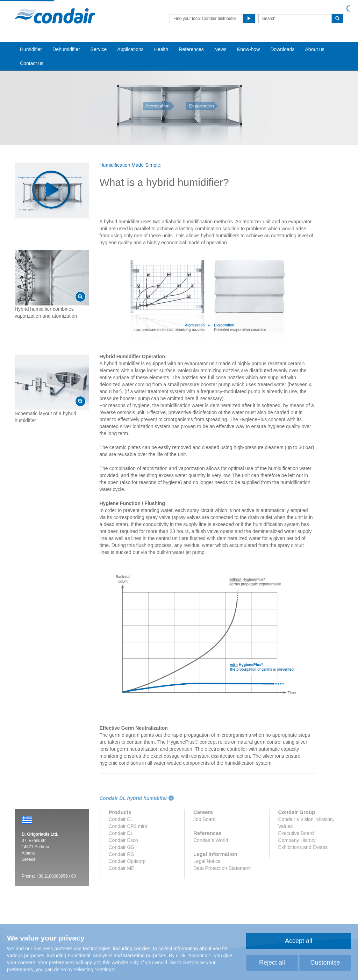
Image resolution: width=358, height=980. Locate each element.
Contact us (32, 63)
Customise (325, 963)
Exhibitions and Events (303, 847)
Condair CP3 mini (128, 826)
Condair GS (121, 847)
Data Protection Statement (222, 868)
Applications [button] (130, 49)
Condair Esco (123, 840)
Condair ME (122, 868)
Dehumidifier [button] (66, 49)
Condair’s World (211, 840)
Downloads (282, 49)
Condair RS (121, 854)
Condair (55, 16)
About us (315, 49)
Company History (297, 840)
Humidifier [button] (31, 49)
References (191, 49)
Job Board (205, 819)
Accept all (299, 941)
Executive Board (296, 833)
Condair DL (121, 833)
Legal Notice (207, 861)
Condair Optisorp (127, 861)
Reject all (272, 963)
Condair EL (121, 819)
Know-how (248, 49)
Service (99, 49)
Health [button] (161, 49)
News (220, 49)
